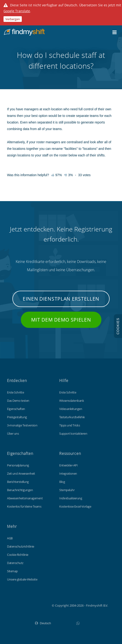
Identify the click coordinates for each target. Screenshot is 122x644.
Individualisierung (71, 498)
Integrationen (68, 473)
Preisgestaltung (17, 417)
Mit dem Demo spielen (61, 320)
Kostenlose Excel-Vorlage (75, 506)
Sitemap (12, 571)
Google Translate (17, 11)
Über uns (13, 433)
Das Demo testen (18, 401)
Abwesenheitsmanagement (25, 498)
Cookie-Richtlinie (18, 555)
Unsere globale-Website (22, 579)
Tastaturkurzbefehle (72, 417)
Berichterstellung (18, 482)
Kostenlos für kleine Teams (24, 506)
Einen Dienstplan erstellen (61, 299)
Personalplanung (18, 465)
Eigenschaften (16, 409)
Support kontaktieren (73, 433)
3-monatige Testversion (22, 425)
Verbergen (13, 19)
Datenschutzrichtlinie (21, 546)
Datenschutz (15, 563)
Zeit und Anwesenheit (21, 473)
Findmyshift (28, 605)
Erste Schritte (15, 392)
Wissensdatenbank (72, 401)
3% (68, 175)
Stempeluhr (67, 490)
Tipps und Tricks (70, 425)
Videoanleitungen (71, 409)
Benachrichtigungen (20, 490)
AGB (10, 538)
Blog (62, 482)
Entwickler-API (68, 465)
